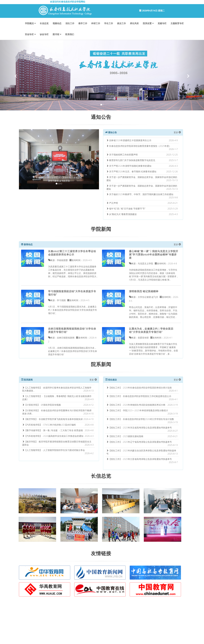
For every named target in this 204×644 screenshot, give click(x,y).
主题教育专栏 (177, 23)
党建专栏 (162, 23)
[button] (15, 75)
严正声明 (112, 203)
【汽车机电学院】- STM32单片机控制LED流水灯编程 (49, 425)
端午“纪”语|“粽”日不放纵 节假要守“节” (126, 209)
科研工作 (96, 23)
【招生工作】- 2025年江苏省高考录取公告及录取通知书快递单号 (139, 459)
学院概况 (29, 23)
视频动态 (57, 23)
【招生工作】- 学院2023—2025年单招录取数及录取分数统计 (137, 410)
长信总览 (44, 23)
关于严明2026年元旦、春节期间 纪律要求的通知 (131, 172)
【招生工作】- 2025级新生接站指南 (125, 436)
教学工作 (83, 23)
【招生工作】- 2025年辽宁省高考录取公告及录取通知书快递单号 (139, 442)
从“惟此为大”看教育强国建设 (122, 214)
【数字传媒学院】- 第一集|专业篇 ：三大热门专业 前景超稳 (53, 430)
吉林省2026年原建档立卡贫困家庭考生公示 (129, 140)
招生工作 (70, 23)
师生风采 (134, 23)
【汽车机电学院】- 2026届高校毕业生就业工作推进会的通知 (53, 436)
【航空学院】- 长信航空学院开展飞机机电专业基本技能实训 (52, 419)
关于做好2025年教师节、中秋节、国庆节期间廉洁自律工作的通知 (140, 194)
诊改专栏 (44, 34)
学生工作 (109, 23)
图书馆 (56, 34)
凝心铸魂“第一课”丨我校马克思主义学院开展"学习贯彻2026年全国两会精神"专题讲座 (154, 255)
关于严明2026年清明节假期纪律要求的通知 (129, 166)
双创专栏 (29, 34)
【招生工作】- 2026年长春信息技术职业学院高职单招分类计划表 (139, 388)
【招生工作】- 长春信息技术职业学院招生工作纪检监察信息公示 (139, 396)
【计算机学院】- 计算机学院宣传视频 (41, 405)
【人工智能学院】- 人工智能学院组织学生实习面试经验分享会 (54, 450)
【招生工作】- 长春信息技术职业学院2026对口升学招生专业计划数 (140, 419)
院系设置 (147, 23)
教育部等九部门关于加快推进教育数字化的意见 (131, 160)
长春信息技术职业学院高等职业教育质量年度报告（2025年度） (139, 146)
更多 (177, 132)
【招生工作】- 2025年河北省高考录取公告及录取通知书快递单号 (139, 428)
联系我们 (70, 34)
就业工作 (121, 23)
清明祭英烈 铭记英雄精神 (144, 291)
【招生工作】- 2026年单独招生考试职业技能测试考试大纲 (136, 405)
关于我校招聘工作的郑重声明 (122, 155)
